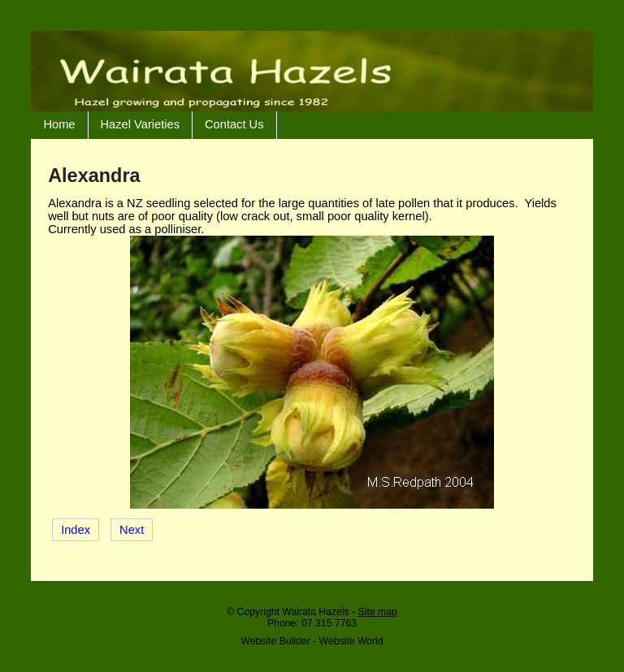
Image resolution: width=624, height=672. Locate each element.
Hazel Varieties (140, 124)
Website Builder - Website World (312, 641)
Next (132, 530)
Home (59, 124)
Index (76, 530)
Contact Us (234, 124)
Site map (378, 612)
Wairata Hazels (315, 612)
